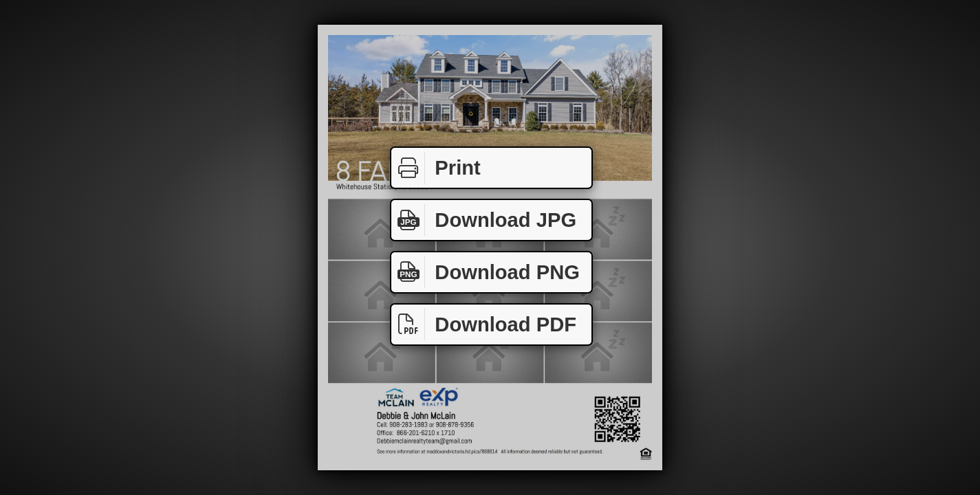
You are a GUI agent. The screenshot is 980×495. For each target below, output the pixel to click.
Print (436, 168)
